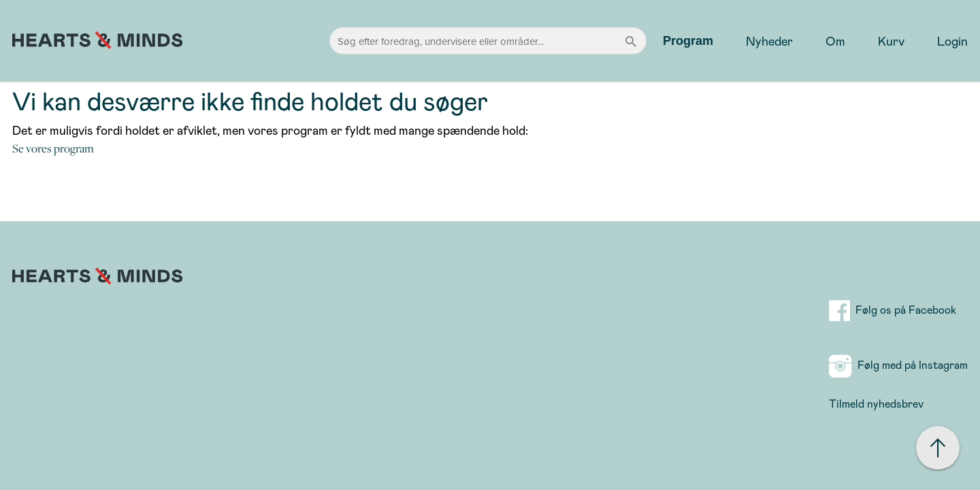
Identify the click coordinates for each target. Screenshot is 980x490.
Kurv (891, 41)
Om (835, 41)
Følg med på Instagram (898, 364)
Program (688, 41)
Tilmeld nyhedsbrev (876, 403)
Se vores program (53, 148)
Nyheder (769, 41)
